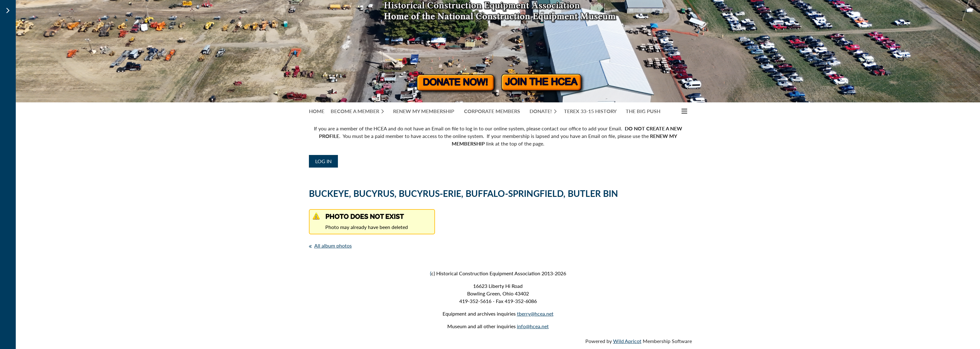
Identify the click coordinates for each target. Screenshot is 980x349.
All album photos (333, 246)
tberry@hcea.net (535, 314)
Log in (323, 161)
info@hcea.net (533, 326)
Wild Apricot (627, 341)
